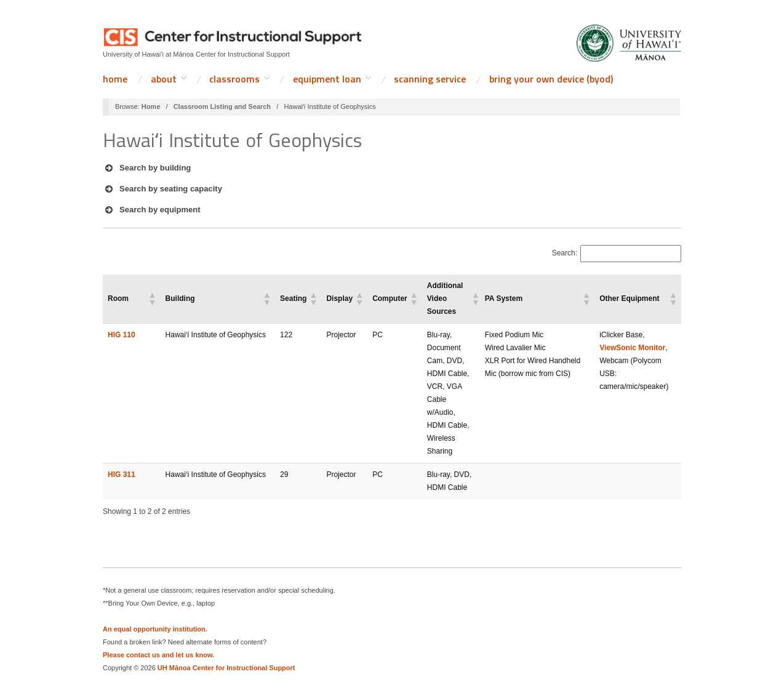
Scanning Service (430, 79)
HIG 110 (122, 335)
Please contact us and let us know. (158, 655)
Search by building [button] (147, 168)
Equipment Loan (327, 79)
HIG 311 (122, 475)
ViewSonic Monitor (632, 348)
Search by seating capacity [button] (162, 189)
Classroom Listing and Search (222, 106)
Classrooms (234, 79)
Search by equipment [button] (151, 210)
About (164, 79)
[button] (152, 298)
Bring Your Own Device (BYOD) (551, 79)
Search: (565, 253)
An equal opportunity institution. (155, 629)
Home (115, 79)
